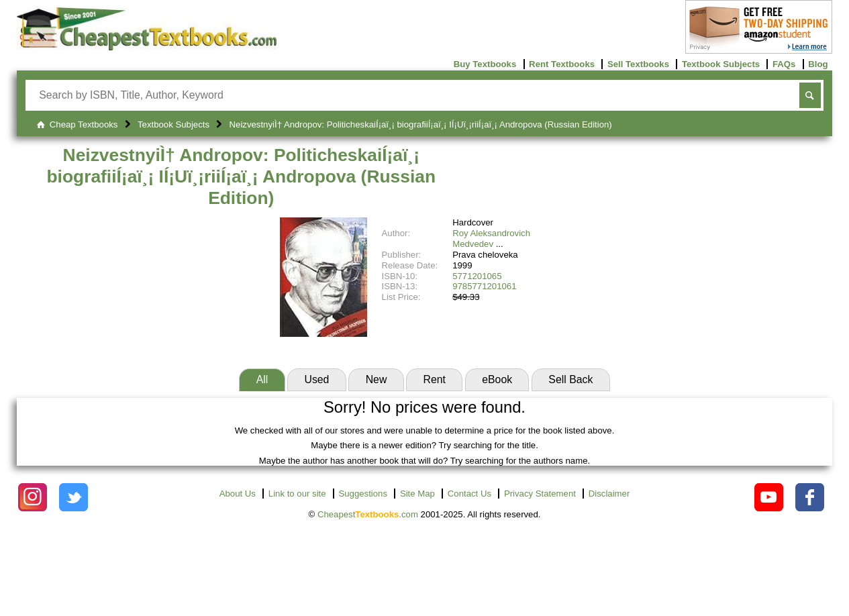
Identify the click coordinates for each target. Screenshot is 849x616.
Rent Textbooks (562, 64)
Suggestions (363, 494)
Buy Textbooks (485, 64)
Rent (435, 379)
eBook (497, 379)
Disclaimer (609, 494)
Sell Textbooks (638, 64)
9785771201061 (484, 286)
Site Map (417, 494)
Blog (818, 64)
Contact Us (469, 494)
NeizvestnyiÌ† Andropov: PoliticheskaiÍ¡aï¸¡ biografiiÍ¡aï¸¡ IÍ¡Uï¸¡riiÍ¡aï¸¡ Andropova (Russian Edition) (241, 176)
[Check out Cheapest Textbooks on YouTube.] (769, 498)
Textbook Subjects (721, 64)
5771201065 (477, 276)
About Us (238, 494)
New (377, 379)
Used (316, 379)
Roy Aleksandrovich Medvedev (491, 239)
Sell (570, 379)
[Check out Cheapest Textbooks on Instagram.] (33, 498)
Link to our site (297, 494)
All (262, 379)
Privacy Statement (540, 494)
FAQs (784, 64)
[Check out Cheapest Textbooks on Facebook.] (810, 498)
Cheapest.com (368, 514)
